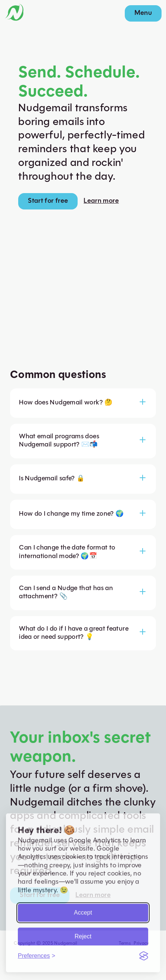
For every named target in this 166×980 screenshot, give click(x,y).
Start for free (48, 201)
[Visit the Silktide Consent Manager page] (144, 954)
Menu (143, 13)
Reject (83, 934)
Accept (83, 910)
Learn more (101, 201)
